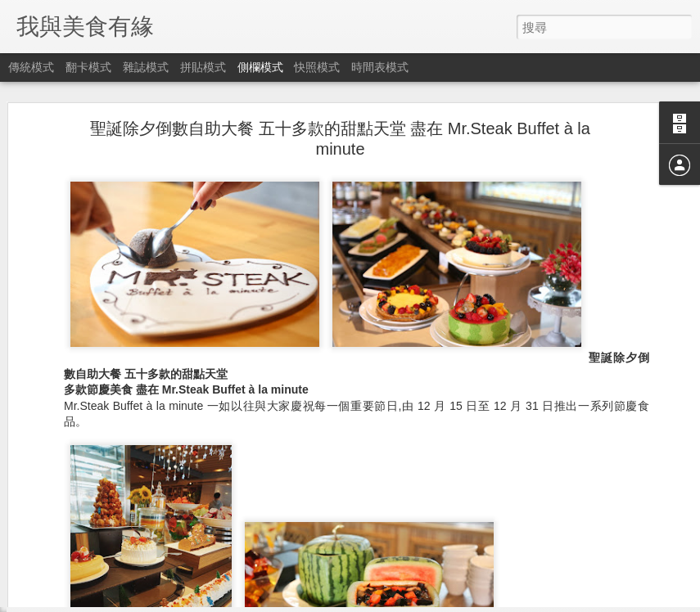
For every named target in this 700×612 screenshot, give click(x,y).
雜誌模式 (146, 67)
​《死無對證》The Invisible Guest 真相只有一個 (142, 578)
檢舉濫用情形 (429, 601)
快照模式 (317, 67)
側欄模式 (260, 67)
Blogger (382, 601)
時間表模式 (380, 67)
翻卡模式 (88, 67)
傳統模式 (31, 67)
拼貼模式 (203, 67)
